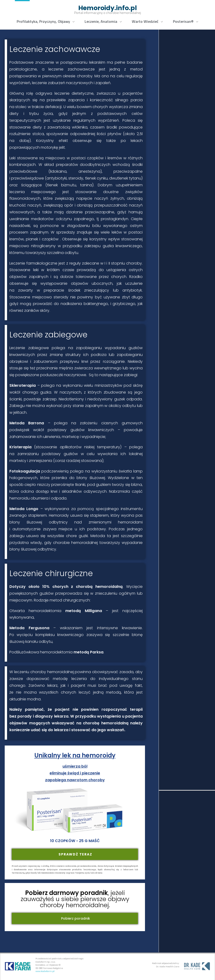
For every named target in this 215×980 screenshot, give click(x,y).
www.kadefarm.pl (45, 971)
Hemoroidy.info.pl (107, 8)
